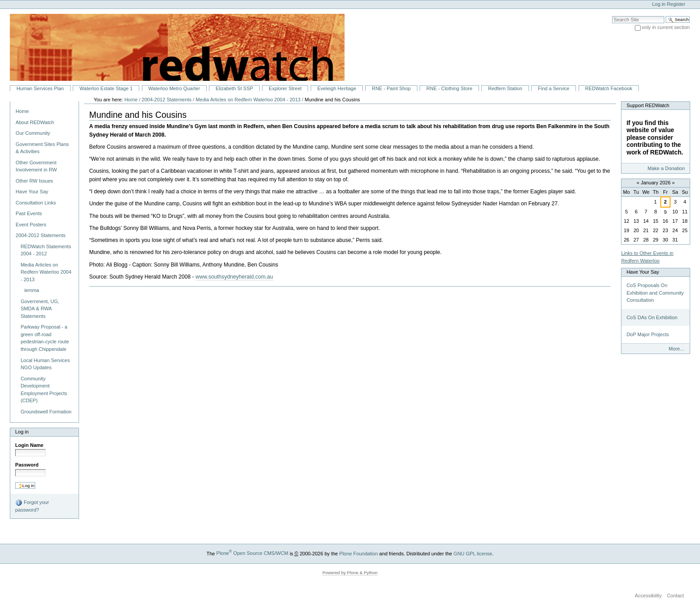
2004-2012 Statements (167, 100)
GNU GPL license (473, 553)
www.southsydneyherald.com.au (234, 277)
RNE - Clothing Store (449, 88)
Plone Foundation (358, 553)
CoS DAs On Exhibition (652, 317)
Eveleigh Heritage (337, 88)
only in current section (666, 27)
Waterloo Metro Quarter (174, 88)
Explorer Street (285, 88)
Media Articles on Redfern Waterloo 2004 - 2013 (248, 100)
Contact (675, 596)
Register (676, 4)
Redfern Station (505, 88)
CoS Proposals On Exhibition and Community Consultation (655, 293)
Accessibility (648, 596)
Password (27, 465)
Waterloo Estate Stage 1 (106, 88)
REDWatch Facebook (609, 88)
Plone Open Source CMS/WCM (252, 553)
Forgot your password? (32, 506)
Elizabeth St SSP (234, 88)
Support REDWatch (648, 105)
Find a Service (554, 88)
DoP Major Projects (648, 334)
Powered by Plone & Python (350, 573)
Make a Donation (666, 168)
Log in (659, 4)
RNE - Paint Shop (391, 88)
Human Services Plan (40, 88)
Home (22, 111)
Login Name (29, 445)
